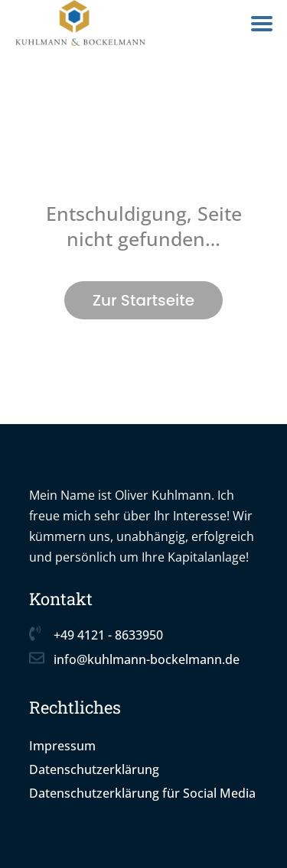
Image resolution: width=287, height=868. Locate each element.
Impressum (62, 746)
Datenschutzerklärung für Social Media (142, 793)
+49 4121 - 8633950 (108, 635)
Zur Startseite (143, 300)
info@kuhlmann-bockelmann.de (147, 659)
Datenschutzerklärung (94, 769)
